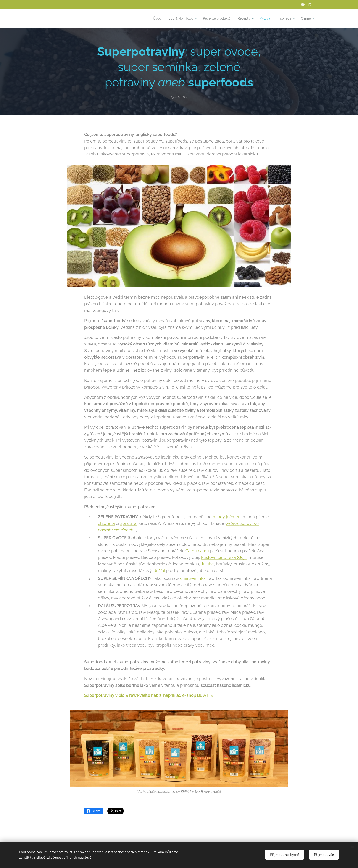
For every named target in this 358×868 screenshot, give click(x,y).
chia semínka (193, 578)
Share (93, 811)
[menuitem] (150, 18)
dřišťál (160, 571)
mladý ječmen (227, 517)
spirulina (128, 524)
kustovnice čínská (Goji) (224, 558)
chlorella (106, 524)
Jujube (207, 564)
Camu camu (197, 551)
